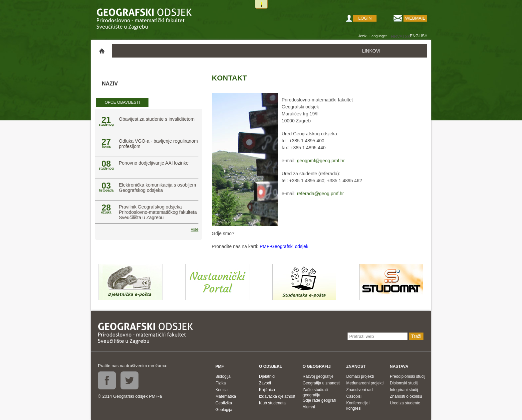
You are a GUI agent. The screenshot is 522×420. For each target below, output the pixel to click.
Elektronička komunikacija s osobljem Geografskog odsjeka (157, 188)
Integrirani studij (404, 390)
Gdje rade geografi (319, 400)
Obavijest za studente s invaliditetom (157, 119)
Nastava (399, 366)
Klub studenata (272, 403)
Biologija (223, 376)
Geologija (224, 410)
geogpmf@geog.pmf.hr (321, 161)
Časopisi (354, 396)
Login (365, 18)
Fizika (221, 383)
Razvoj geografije (318, 376)
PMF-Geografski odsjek (284, 246)
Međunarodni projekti (365, 383)
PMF (220, 366)
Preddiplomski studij (408, 376)
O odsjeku (271, 366)
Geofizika (224, 403)
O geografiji (317, 366)
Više (195, 229)
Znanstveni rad (359, 390)
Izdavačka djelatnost (277, 396)
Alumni (309, 407)
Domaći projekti (360, 376)
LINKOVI (371, 51)
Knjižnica (267, 390)
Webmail (415, 18)
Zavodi (265, 383)
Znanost (356, 366)
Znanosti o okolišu (406, 396)
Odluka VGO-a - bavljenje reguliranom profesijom (158, 144)
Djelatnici (267, 376)
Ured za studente (405, 403)
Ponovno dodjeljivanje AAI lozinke (154, 163)
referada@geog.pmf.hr (320, 194)
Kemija (222, 390)
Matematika (226, 396)
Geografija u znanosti (321, 383)
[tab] (122, 103)
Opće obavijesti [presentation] (122, 102)
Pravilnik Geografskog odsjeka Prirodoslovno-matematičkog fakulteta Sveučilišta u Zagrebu (158, 212)
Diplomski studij (404, 383)
